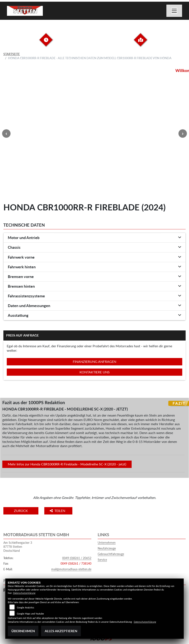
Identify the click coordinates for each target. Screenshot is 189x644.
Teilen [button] (58, 511)
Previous (6, 134)
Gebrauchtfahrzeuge (111, 554)
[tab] (94, 238)
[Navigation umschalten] (174, 11)
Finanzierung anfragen (94, 361)
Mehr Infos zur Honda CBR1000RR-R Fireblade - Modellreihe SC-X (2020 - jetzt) (67, 464)
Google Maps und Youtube (30, 614)
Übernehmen (23, 631)
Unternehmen (107, 543)
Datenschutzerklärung (24, 593)
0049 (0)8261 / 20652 (77, 558)
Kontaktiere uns (95, 372)
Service (102, 560)
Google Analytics (26, 607)
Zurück (21, 511)
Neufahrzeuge (107, 548)
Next (183, 134)
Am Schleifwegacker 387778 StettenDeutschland (18, 546)
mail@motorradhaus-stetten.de (71, 569)
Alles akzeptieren (61, 631)
